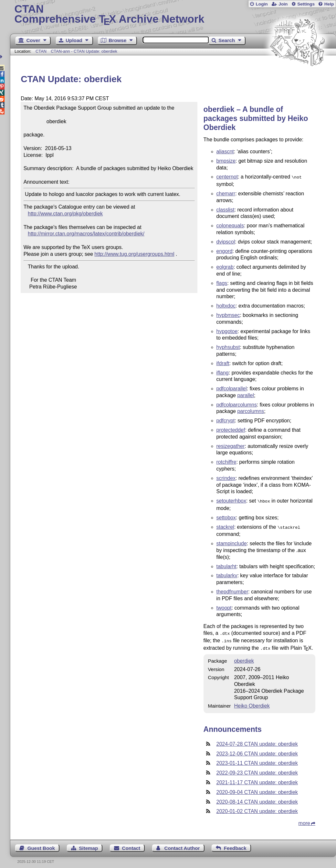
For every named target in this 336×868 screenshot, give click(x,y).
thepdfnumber (232, 590)
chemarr (226, 193)
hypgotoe (227, 331)
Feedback (235, 844)
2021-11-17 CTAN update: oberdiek (257, 779)
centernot (227, 177)
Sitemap (88, 844)
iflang (223, 372)
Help (329, 4)
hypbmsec (228, 315)
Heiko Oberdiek (252, 702)
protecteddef (231, 429)
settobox (226, 516)
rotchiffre (226, 461)
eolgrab (225, 266)
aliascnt (225, 152)
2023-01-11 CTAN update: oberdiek (257, 759)
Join (283, 4)
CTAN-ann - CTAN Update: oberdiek (84, 51)
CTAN (41, 51)
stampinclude (232, 542)
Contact (131, 844)
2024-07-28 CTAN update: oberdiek (257, 740)
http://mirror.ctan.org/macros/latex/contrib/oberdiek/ (86, 234)
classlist (226, 209)
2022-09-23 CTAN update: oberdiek (257, 769)
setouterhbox (231, 500)
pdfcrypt (226, 420)
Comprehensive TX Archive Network (173, 15)
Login (262, 4)
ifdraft (223, 363)
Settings (306, 4)
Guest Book (41, 844)
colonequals (230, 225)
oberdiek (244, 657)
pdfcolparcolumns (237, 404)
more (304, 819)
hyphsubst (228, 347)
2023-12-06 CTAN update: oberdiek (257, 750)
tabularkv (227, 574)
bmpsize (226, 161)
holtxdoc (226, 305)
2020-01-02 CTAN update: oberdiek (257, 807)
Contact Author (182, 844)
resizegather (231, 445)
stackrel (225, 526)
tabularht (226, 564)
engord (225, 250)
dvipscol (226, 241)
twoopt (224, 606)
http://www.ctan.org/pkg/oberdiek (65, 214)
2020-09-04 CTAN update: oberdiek (257, 788)
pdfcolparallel (232, 388)
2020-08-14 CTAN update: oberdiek (257, 798)
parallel (246, 395)
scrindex (226, 477)
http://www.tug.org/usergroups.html (134, 254)
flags (222, 282)
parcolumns (251, 411)
